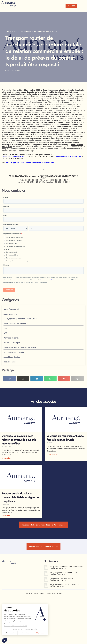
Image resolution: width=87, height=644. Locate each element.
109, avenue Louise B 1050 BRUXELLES (65, 585)
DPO (5, 333)
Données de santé (11, 338)
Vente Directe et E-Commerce (16, 324)
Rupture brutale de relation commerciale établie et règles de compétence (20, 497)
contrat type (11, 162)
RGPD (6, 328)
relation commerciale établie (29, 162)
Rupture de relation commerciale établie (20, 347)
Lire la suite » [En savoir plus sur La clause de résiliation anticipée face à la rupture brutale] (52, 454)
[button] (84, 6)
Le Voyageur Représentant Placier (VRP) (20, 319)
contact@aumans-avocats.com (15, 156)
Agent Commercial (12, 309)
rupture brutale (48, 162)
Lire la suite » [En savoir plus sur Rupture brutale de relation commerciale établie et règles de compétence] (7, 516)
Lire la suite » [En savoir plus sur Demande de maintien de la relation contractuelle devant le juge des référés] (7, 458)
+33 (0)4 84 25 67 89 (58, 581)
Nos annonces (10, 362)
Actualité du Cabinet (12, 357)
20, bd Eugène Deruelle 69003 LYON (64, 573)
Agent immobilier (11, 314)
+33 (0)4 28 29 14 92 (58, 575)
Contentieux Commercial (14, 352)
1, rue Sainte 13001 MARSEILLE (61, 579)
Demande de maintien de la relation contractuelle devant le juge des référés (19, 440)
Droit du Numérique (12, 343)
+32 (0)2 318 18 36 (57, 587)
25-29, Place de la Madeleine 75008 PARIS (66, 567)
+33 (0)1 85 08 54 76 (58, 569)
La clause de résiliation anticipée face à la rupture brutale (65, 438)
